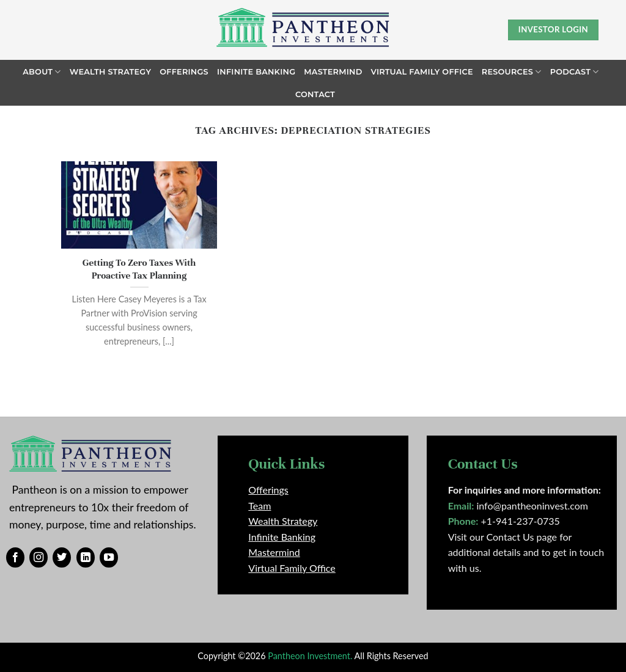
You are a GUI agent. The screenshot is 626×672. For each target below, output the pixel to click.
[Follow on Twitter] (62, 558)
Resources (512, 72)
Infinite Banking (256, 72)
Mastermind (333, 72)
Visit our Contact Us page (503, 537)
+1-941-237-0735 (521, 521)
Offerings (184, 72)
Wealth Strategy (111, 72)
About (42, 72)
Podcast (575, 72)
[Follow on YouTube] (109, 558)
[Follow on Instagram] (39, 558)
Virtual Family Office (422, 72)
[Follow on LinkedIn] (86, 558)
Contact (315, 94)
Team (260, 506)
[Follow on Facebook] (15, 558)
